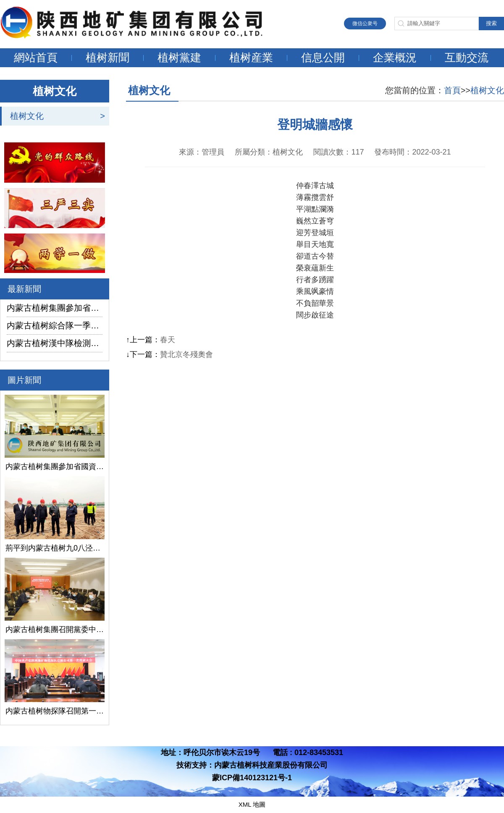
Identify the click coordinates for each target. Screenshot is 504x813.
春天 (168, 340)
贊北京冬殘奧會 (186, 354)
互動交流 (467, 58)
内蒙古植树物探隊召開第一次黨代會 (55, 711)
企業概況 (395, 58)
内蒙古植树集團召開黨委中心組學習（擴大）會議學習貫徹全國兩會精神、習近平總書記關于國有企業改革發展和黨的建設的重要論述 (55, 629)
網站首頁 (36, 58)
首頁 (452, 90)
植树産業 (251, 58)
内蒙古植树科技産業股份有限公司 (271, 765)
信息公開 (323, 58)
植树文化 (27, 116)
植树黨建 (179, 58)
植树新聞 (108, 58)
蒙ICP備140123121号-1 (252, 778)
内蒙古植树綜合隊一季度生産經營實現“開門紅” (55, 325)
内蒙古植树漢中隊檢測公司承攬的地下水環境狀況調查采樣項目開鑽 (55, 343)
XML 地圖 (252, 804)
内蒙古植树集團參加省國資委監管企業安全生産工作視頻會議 (55, 308)
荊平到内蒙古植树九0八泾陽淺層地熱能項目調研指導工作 (55, 548)
